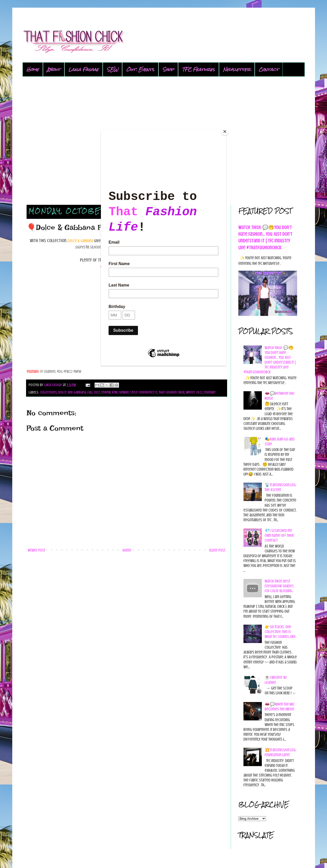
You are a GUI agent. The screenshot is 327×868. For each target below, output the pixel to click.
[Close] (225, 132)
